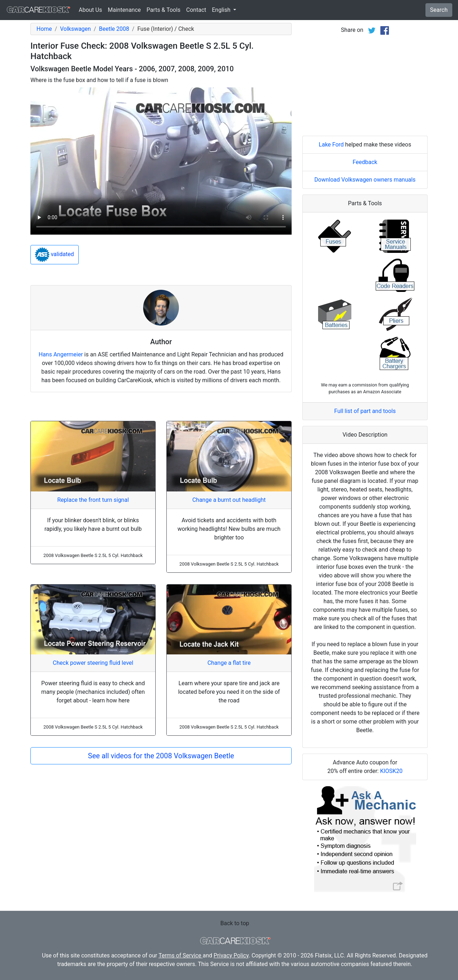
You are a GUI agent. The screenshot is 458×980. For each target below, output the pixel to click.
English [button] (222, 10)
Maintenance (124, 10)
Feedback (365, 162)
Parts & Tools (164, 10)
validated (55, 255)
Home (44, 29)
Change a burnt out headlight (229, 500)
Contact (196, 10)
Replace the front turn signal (93, 500)
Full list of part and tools (365, 411)
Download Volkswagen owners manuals (365, 180)
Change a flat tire (229, 663)
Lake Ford (331, 145)
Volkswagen (75, 29)
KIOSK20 (391, 771)
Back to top (235, 923)
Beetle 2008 (114, 29)
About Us (90, 10)
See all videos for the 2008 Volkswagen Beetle (161, 756)
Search (439, 10)
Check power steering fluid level (93, 663)
